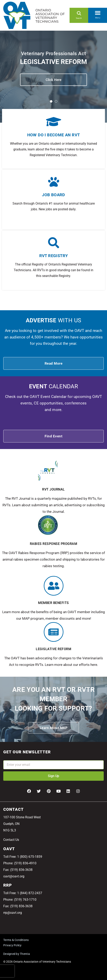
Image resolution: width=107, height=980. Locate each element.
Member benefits (53, 603)
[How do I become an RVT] (53, 122)
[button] (98, 12)
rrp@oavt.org (13, 913)
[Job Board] (54, 182)
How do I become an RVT (54, 135)
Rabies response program (54, 544)
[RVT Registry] (54, 243)
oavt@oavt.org (14, 876)
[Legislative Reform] (54, 632)
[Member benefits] (54, 586)
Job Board (53, 195)
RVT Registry (54, 256)
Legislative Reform (53, 649)
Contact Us (11, 840)
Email (7, 758)
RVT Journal (53, 489)
